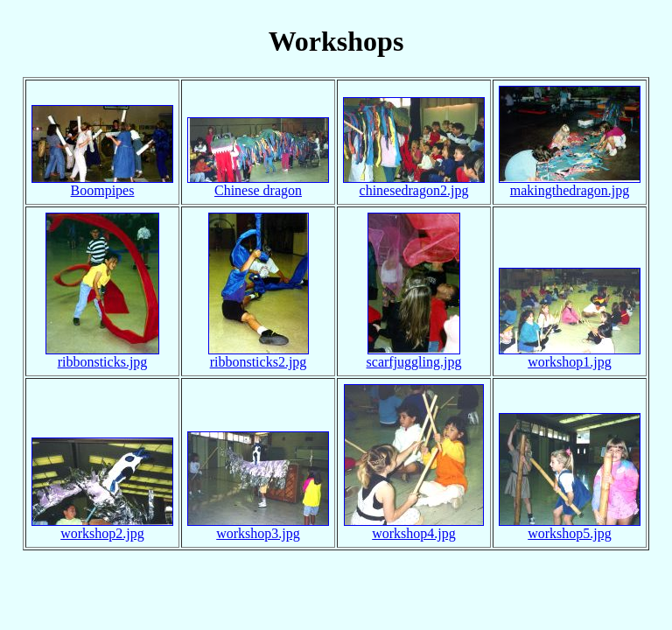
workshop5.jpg (570, 533)
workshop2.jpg (102, 533)
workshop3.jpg (258, 533)
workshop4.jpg (414, 533)
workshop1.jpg (570, 362)
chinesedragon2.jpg (414, 190)
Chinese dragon (258, 190)
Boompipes (103, 190)
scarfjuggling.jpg (414, 362)
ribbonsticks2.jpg (259, 362)
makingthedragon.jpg (570, 190)
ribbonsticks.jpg (103, 362)
